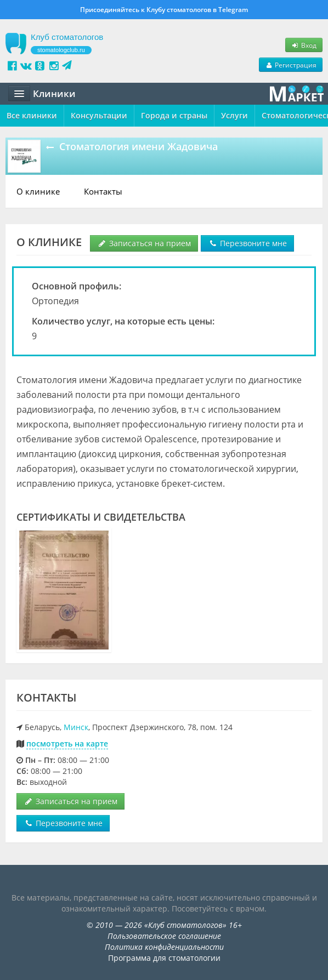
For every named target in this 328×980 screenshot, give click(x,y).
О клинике (38, 191)
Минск (76, 727)
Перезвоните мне (247, 243)
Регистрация (291, 65)
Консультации (99, 115)
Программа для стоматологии (164, 958)
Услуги (234, 115)
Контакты (103, 191)
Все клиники (32, 115)
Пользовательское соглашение (164, 936)
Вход (304, 45)
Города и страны (174, 115)
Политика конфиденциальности (164, 947)
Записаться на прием (144, 243)
